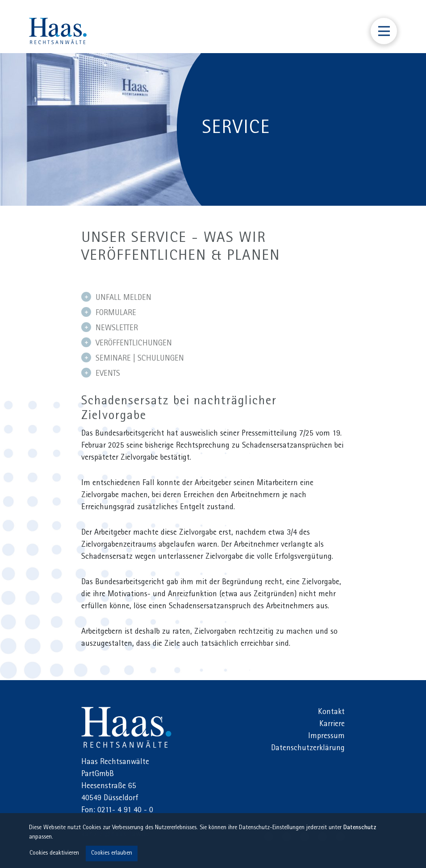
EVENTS (101, 373)
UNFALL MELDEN (116, 297)
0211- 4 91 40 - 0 (125, 811)
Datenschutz (360, 828)
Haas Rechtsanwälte (126, 727)
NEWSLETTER (110, 328)
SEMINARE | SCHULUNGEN (133, 358)
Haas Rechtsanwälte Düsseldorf (58, 31)
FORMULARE (109, 312)
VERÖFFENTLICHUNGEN (127, 343)
